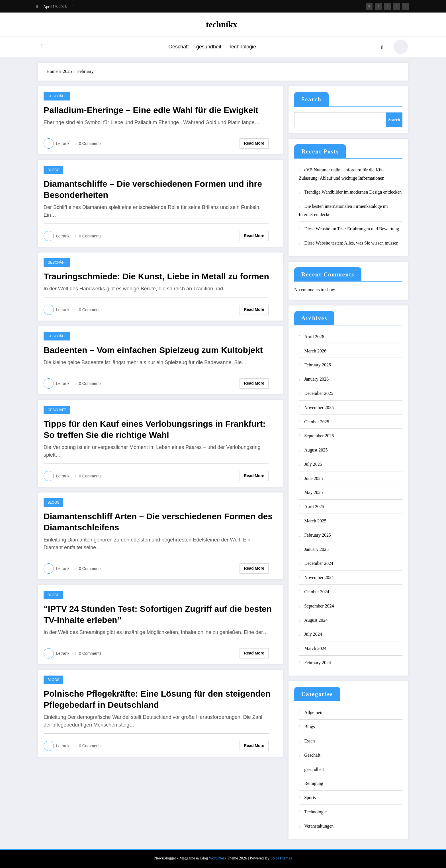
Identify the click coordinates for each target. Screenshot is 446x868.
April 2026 (314, 337)
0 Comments (90, 143)
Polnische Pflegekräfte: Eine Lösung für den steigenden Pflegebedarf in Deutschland (157, 699)
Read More (254, 143)
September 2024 (319, 606)
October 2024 (317, 592)
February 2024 (318, 663)
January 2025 (316, 549)
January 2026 (316, 379)
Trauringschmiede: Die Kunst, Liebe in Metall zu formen (156, 276)
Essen (309, 741)
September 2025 (319, 436)
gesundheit (209, 47)
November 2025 (319, 408)
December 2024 (319, 563)
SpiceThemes (281, 858)
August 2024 (316, 620)
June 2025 (313, 478)
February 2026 (318, 365)
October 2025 (317, 422)
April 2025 (314, 507)
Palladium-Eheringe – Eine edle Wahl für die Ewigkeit (151, 110)
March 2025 (315, 521)
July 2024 (313, 634)
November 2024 (319, 577)
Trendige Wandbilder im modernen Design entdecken (353, 192)
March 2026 (315, 351)
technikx (222, 24)
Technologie (242, 47)
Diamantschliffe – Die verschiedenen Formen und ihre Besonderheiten (153, 189)
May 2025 (313, 492)
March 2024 (315, 648)
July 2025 (313, 464)
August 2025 (316, 450)
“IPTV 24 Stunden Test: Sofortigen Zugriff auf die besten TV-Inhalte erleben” (158, 614)
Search (311, 99)
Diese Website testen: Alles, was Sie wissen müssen (351, 243)
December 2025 (319, 393)
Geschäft (179, 47)
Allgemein (314, 712)
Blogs (53, 170)
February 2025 (318, 535)
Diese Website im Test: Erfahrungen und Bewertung (352, 229)
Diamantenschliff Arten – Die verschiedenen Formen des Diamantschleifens (158, 522)
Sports (310, 798)
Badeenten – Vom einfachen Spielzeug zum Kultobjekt (153, 350)
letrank (63, 143)
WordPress (217, 858)
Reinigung (314, 783)
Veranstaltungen (319, 826)
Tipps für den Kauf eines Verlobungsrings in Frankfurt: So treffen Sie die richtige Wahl (155, 429)
